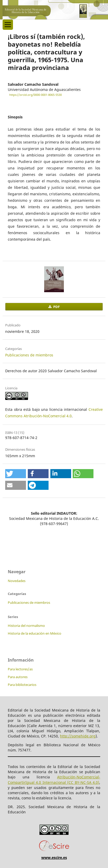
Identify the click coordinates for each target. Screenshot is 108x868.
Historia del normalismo (26, 626)
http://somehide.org (78, 736)
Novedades (17, 581)
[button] (16, 474)
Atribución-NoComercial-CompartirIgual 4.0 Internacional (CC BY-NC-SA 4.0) (54, 780)
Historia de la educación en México (35, 633)
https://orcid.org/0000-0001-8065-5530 (36, 95)
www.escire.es (54, 858)
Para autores (18, 677)
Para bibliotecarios (22, 685)
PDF (56, 307)
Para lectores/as (20, 669)
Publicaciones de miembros (29, 355)
